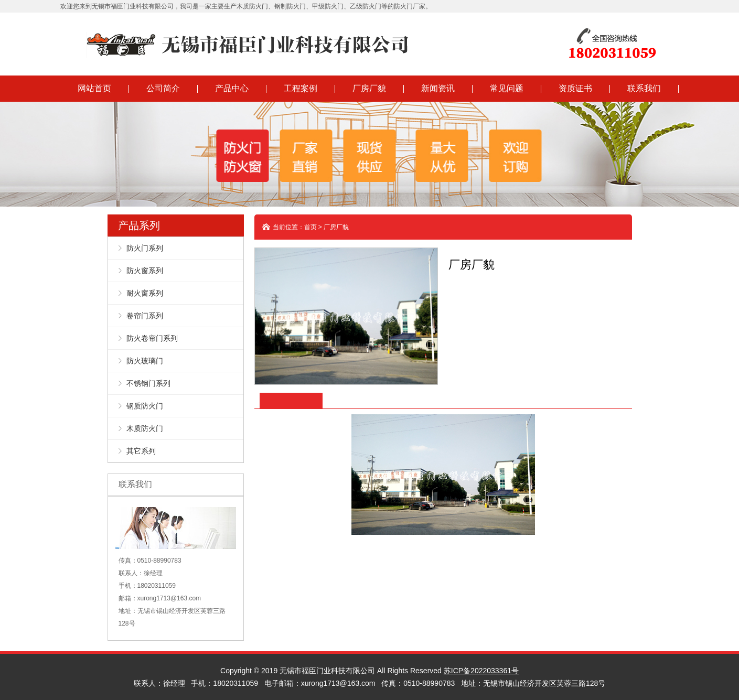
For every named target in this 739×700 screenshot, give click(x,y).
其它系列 (141, 451)
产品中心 (232, 88)
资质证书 (575, 88)
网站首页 (94, 88)
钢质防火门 (145, 406)
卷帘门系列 (145, 316)
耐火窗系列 (145, 293)
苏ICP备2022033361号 (481, 671)
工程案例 (301, 88)
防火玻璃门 (145, 361)
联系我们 (644, 88)
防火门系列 (145, 248)
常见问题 (507, 88)
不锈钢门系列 (148, 383)
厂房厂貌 (369, 88)
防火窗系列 (145, 271)
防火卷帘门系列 (152, 338)
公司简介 (163, 88)
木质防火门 (145, 428)
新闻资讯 (438, 88)
